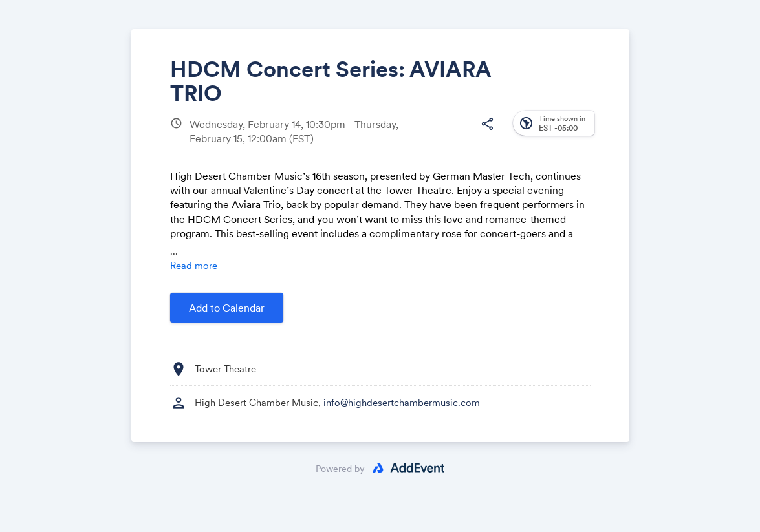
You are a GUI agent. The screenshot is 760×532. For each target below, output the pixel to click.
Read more (194, 265)
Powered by (340, 469)
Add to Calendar (227, 308)
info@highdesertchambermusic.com (402, 402)
